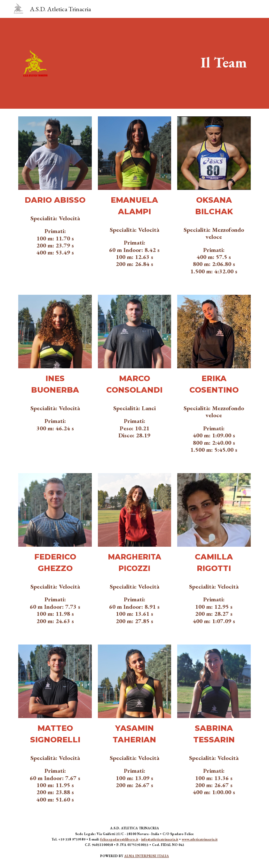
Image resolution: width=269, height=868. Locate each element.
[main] (224, 63)
